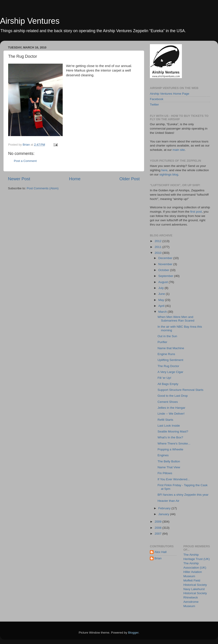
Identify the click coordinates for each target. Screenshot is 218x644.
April (162, 306)
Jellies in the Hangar (171, 408)
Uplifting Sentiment (170, 360)
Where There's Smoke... (174, 443)
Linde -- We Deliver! (171, 414)
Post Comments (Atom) (43, 188)
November (166, 264)
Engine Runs (166, 354)
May (162, 300)
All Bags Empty (168, 384)
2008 (159, 528)
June (162, 294)
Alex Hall (160, 552)
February (165, 508)
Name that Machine (171, 348)
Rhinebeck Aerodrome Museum (191, 602)
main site (179, 150)
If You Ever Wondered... (174, 479)
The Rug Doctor (168, 366)
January (164, 514)
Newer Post (19, 179)
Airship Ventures (30, 21)
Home (75, 179)
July (161, 288)
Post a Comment (25, 161)
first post (196, 212)
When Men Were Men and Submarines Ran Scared (176, 319)
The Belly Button (169, 461)
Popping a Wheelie (170, 449)
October (164, 270)
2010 (159, 253)
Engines (163, 455)
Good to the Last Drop (173, 396)
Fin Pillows (165, 473)
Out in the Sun (167, 336)
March (163, 312)
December (166, 258)
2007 (159, 534)
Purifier (162, 342)
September (166, 276)
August (163, 282)
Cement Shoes (168, 402)
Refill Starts (165, 420)
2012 (159, 241)
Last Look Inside (169, 426)
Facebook (157, 99)
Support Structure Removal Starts (181, 390)
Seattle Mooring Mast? (173, 431)
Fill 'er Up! (164, 378)
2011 (159, 247)
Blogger (133, 633)
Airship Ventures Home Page (170, 94)
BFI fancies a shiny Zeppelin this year (183, 495)
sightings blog (169, 174)
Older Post (130, 179)
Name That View (169, 467)
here (164, 170)
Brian (158, 558)
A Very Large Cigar (170, 372)
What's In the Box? (170, 437)
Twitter (154, 105)
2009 (159, 522)
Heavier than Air (168, 501)
